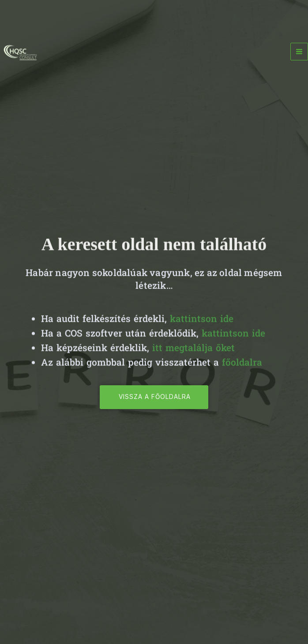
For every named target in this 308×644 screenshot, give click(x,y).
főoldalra (242, 366)
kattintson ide (202, 322)
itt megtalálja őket (193, 351)
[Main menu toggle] (299, 52)
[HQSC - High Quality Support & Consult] (20, 52)
